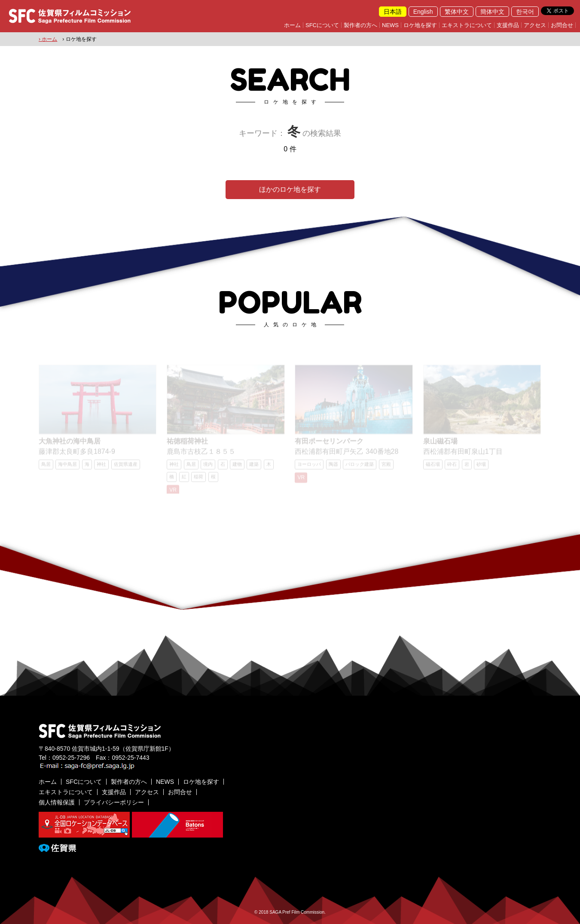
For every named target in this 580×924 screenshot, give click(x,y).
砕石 (452, 467)
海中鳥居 (67, 467)
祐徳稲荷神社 (187, 444)
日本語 (393, 12)
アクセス (535, 25)
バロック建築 (360, 467)
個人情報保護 (57, 802)
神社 (101, 467)
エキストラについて (467, 25)
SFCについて (322, 25)
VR (173, 493)
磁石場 (433, 467)
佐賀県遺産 (126, 467)
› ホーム (48, 39)
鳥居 (46, 467)
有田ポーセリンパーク (329, 444)
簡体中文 (492, 12)
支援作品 (508, 25)
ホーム (292, 25)
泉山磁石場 (440, 444)
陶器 (333, 467)
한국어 (525, 12)
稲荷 (198, 479)
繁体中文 (457, 12)
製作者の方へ (360, 25)
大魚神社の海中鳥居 (70, 444)
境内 (208, 467)
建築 (254, 467)
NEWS (390, 25)
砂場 (481, 467)
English (423, 12)
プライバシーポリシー (114, 802)
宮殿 (386, 467)
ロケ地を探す (420, 25)
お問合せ (562, 25)
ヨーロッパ (309, 467)
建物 (237, 467)
